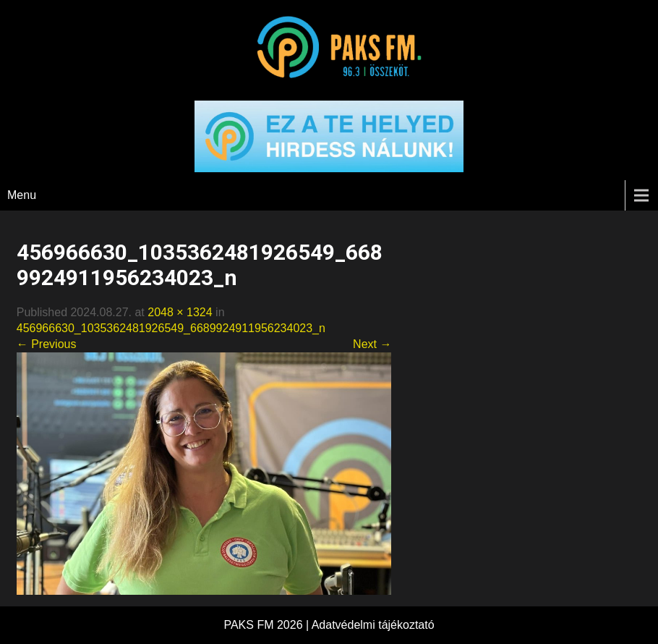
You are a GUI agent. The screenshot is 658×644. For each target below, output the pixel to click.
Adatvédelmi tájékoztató (373, 625)
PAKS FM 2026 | (267, 625)
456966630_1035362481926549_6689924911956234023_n (171, 328)
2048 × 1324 (180, 312)
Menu (22, 195)
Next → (372, 344)
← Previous (47, 344)
